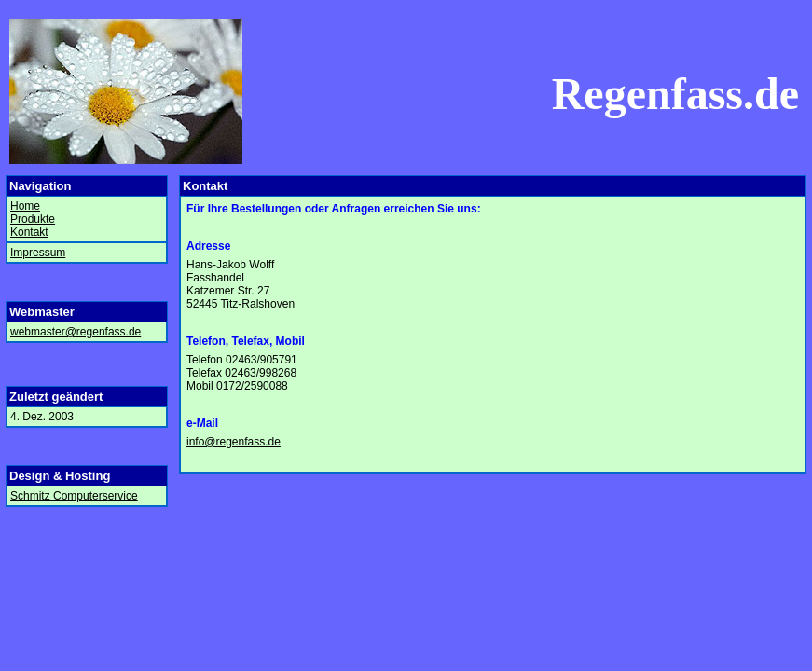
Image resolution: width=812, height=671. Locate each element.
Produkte (33, 219)
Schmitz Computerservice (74, 496)
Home (25, 206)
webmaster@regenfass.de (76, 332)
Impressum (38, 253)
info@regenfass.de (234, 442)
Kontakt (29, 232)
